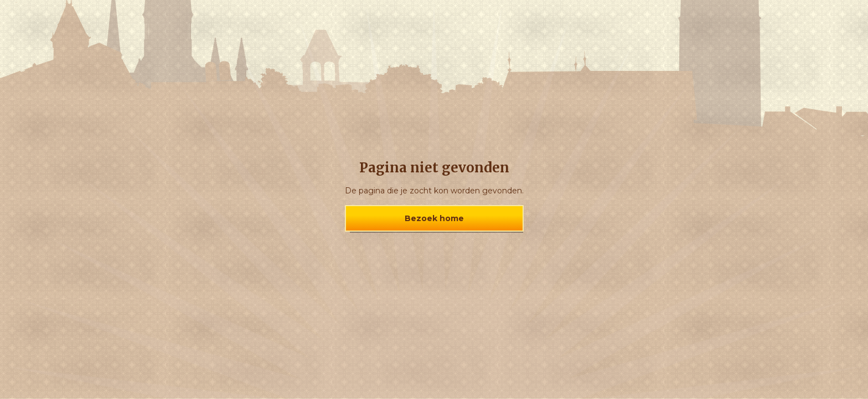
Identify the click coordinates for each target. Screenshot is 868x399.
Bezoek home (434, 218)
